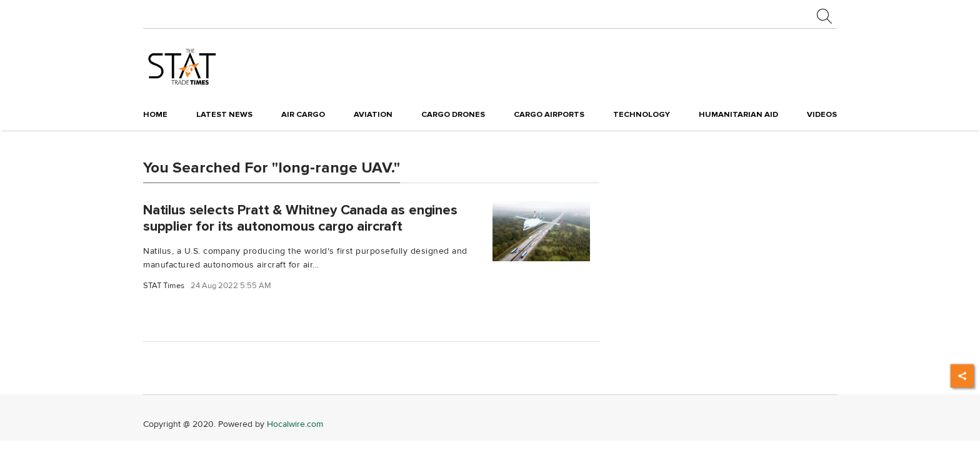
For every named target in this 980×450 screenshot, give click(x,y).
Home (155, 114)
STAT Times (164, 286)
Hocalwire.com (295, 424)
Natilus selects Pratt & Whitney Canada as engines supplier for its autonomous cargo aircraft (300, 218)
